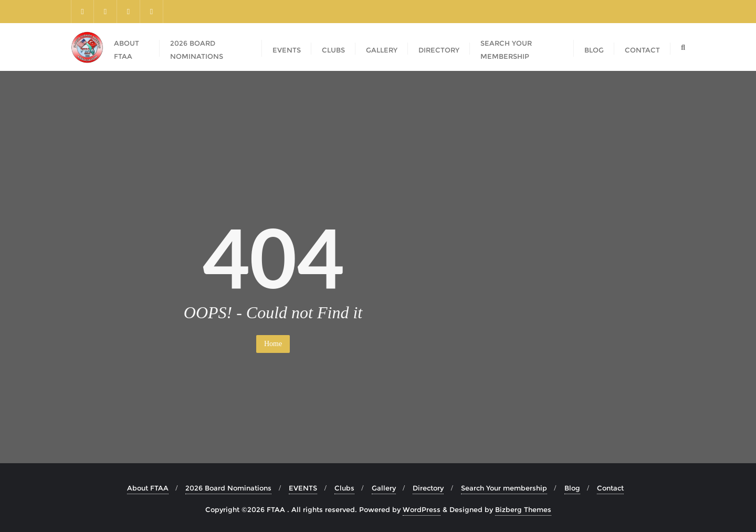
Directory (428, 488)
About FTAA (148, 488)
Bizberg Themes (523, 509)
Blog (572, 488)
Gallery (384, 488)
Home (273, 344)
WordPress (422, 509)
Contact (610, 488)
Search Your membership (504, 488)
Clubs (344, 488)
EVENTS (303, 488)
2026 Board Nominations (228, 488)
